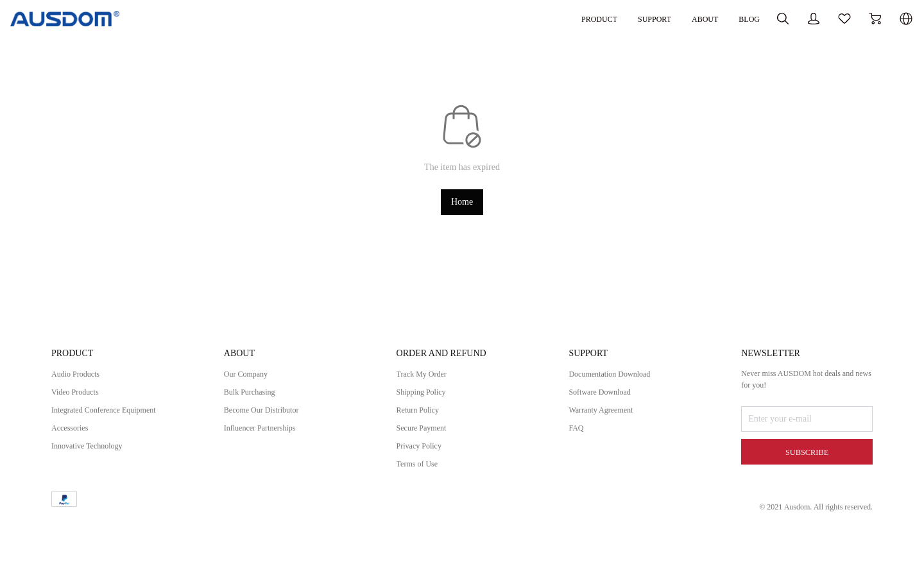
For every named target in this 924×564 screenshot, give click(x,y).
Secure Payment (426, 434)
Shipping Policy (425, 398)
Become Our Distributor (268, 416)
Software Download (604, 398)
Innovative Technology (93, 452)
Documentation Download (616, 380)
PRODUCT (516, 18)
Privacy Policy (423, 452)
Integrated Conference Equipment (112, 416)
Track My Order (426, 380)
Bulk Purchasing (254, 398)
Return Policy (421, 416)
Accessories (73, 434)
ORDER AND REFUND (448, 360)
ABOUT (633, 18)
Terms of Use (421, 470)
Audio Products (80, 380)
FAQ (577, 434)
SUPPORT (577, 18)
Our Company (250, 380)
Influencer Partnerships (266, 434)
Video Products (79, 398)
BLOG (681, 18)
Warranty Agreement (606, 416)
